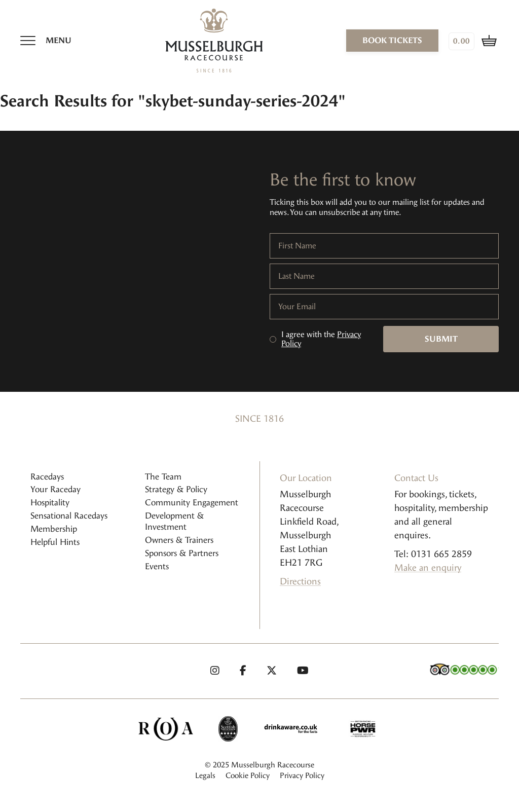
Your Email (297, 307)
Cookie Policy (248, 776)
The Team (163, 477)
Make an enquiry (428, 568)
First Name (297, 246)
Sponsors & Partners (182, 553)
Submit (441, 339)
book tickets (392, 40)
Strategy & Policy (176, 489)
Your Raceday (55, 489)
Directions (300, 581)
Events (157, 566)
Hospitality (50, 503)
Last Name (296, 276)
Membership (54, 529)
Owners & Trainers (179, 540)
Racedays (47, 477)
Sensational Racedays (69, 516)
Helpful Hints (55, 542)
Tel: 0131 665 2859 (433, 554)
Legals (205, 776)
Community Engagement (192, 503)
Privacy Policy (302, 776)
